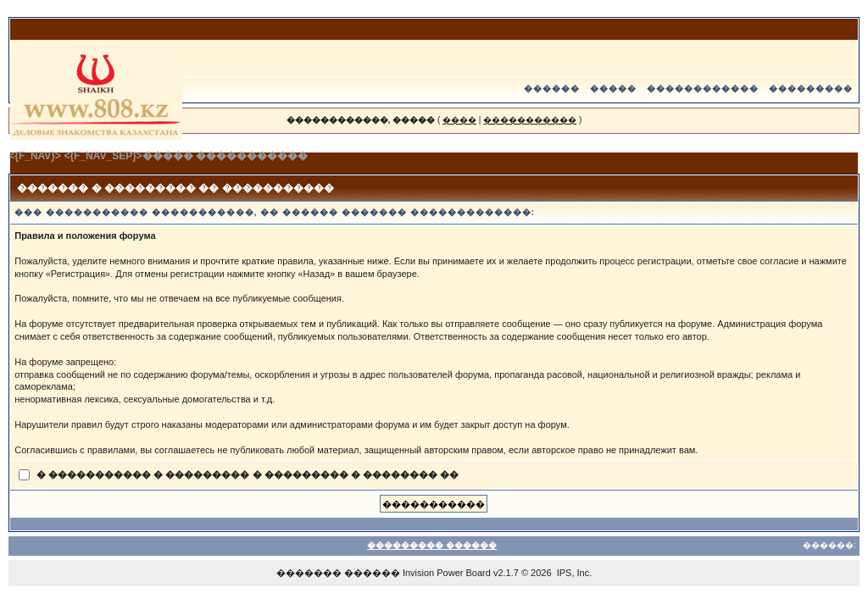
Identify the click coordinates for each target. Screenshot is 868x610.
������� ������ (338, 573)
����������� (530, 120)
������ (552, 89)
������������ (703, 89)
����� (613, 89)
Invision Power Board (447, 573)
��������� (811, 89)
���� (459, 120)
